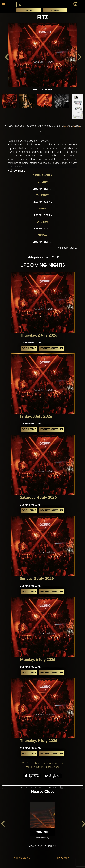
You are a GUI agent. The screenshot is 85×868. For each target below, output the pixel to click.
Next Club (63, 858)
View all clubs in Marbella (42, 846)
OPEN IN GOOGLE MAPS (72, 126)
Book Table (28, 10)
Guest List (55, 10)
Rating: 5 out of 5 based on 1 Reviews (28, 141)
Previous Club (22, 858)
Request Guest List (52, 348)
